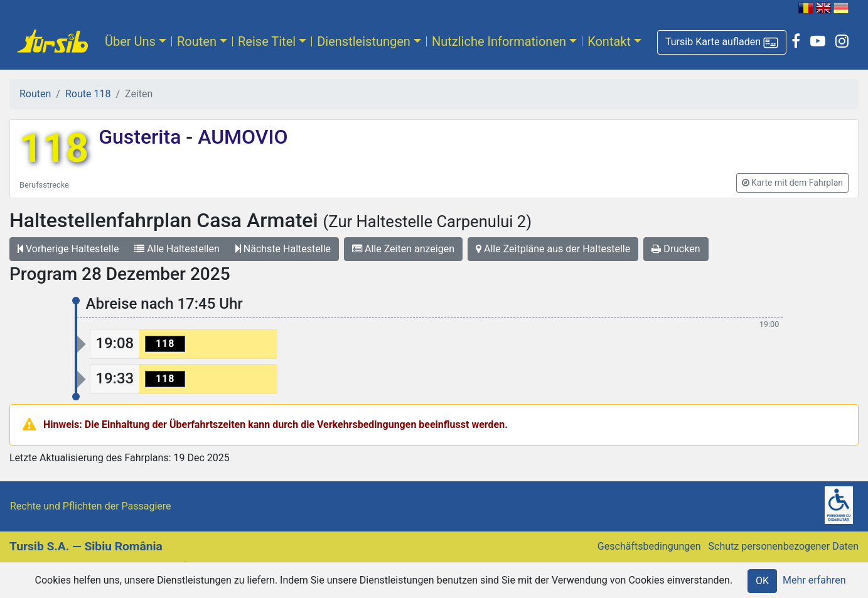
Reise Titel (267, 41)
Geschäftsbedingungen (649, 546)
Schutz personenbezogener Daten (784, 546)
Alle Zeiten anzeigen (403, 249)
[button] (722, 42)
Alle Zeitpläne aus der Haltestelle (553, 249)
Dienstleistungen (364, 41)
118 (54, 148)
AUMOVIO (240, 137)
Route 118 (88, 94)
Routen (197, 41)
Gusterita (142, 137)
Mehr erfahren (814, 580)
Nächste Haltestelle (283, 249)
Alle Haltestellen (177, 249)
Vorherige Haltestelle (68, 249)
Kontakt (609, 41)
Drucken (676, 249)
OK (762, 581)
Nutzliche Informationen (499, 41)
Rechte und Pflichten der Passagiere (91, 506)
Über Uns (130, 41)
